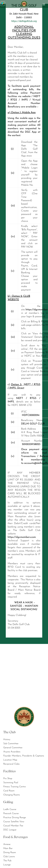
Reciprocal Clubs (11, 764)
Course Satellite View (14, 822)
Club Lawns (9, 857)
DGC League (10, 830)
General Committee (13, 748)
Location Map (10, 760)
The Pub (7, 861)
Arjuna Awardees (12, 752)
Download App (3, 4)
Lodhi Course (10, 809)
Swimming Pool (11, 783)
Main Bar (8, 848)
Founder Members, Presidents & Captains (24, 756)
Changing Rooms (12, 795)
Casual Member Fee (13, 826)
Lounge (7, 865)
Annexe (7, 844)
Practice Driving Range (15, 818)
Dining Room (10, 853)
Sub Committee (11, 744)
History (7, 740)
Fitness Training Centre (15, 787)
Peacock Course (11, 813)
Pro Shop (8, 779)
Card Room (9, 791)
